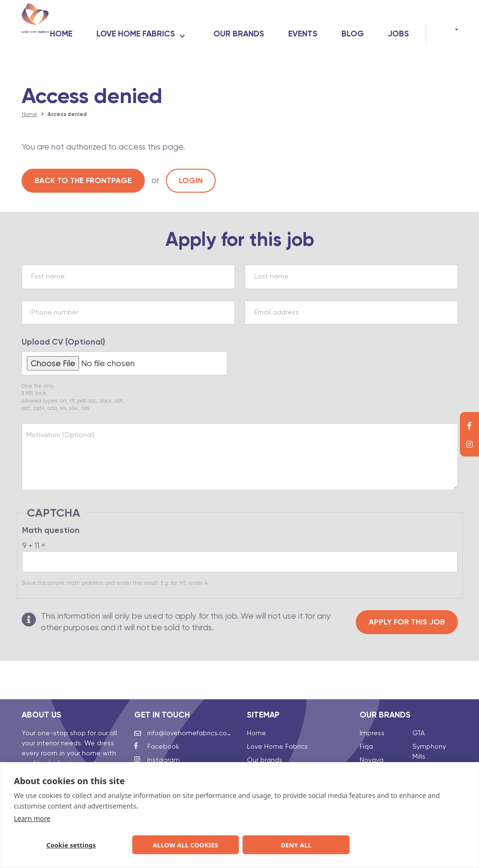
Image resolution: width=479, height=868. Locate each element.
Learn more (32, 816)
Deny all (295, 844)
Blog (398, 24)
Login (191, 183)
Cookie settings (68, 844)
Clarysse (373, 759)
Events (348, 24)
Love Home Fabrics (181, 24)
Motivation (60, 441)
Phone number (55, 318)
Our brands (284, 24)
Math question (51, 537)
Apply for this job (407, 628)
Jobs (398, 43)
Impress (372, 718)
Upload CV (63, 348)
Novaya (372, 745)
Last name (271, 283)
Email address (276, 318)
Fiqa (366, 732)
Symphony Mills (429, 737)
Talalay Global (435, 755)
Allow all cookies (182, 844)
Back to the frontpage (83, 183)
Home (106, 24)
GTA (419, 718)
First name (48, 283)
